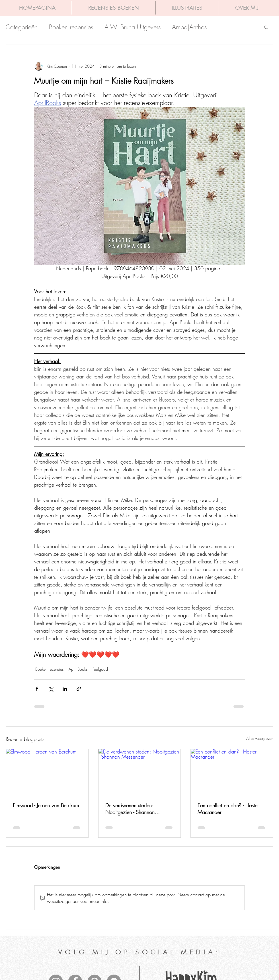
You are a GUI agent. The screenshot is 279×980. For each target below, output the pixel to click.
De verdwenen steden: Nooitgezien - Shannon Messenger (130, 809)
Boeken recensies (71, 27)
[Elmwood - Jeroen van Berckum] (47, 772)
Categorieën (22, 27)
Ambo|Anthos (189, 27)
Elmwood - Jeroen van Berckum (46, 805)
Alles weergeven (260, 738)
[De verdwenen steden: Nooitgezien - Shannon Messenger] (140, 772)
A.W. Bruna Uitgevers (133, 27)
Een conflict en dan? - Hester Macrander (228, 809)
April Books (78, 669)
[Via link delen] (79, 689)
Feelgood (100, 669)
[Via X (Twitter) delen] (51, 689)
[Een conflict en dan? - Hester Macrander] (232, 772)
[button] (266, 27)
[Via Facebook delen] (37, 689)
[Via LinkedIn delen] (65, 689)
